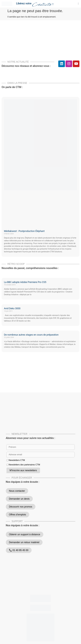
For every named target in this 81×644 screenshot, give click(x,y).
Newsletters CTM (17, 460)
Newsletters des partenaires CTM (24, 465)
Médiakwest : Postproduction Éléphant (24, 231)
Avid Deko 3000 (12, 308)
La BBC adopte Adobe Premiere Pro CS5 (25, 282)
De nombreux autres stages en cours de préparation (31, 335)
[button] (78, 4)
